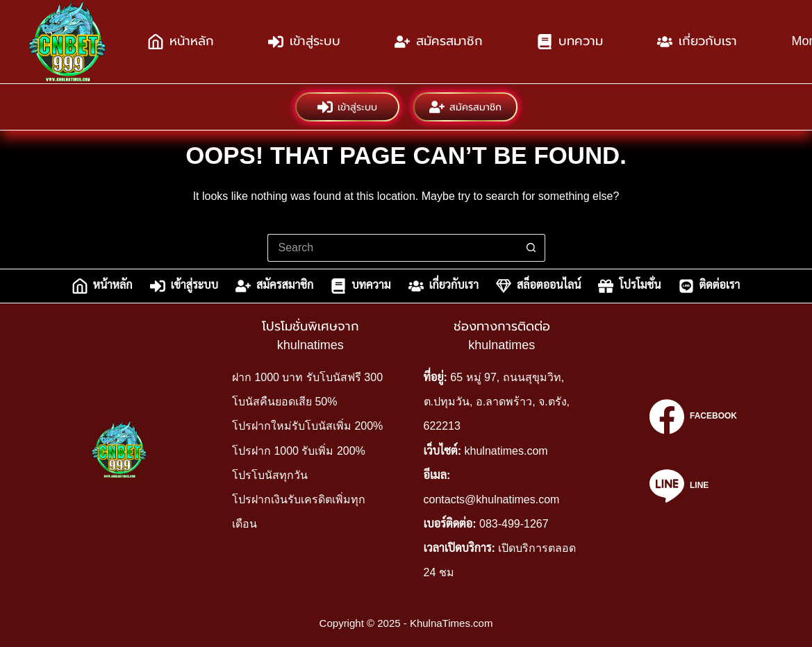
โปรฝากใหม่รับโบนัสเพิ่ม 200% (307, 426)
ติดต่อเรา (710, 286)
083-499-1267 (514, 524)
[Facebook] (693, 417)
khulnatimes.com (506, 451)
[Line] (693, 486)
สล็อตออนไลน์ (538, 286)
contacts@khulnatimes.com (492, 499)
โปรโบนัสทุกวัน (270, 475)
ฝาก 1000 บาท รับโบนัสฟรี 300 (307, 377)
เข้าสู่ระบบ (304, 42)
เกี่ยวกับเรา (697, 42)
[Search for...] (392, 248)
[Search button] (531, 248)
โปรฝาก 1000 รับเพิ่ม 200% (299, 451)
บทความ (570, 42)
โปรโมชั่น (629, 286)
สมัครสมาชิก (439, 42)
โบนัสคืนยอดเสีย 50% (284, 402)
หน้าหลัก (181, 42)
